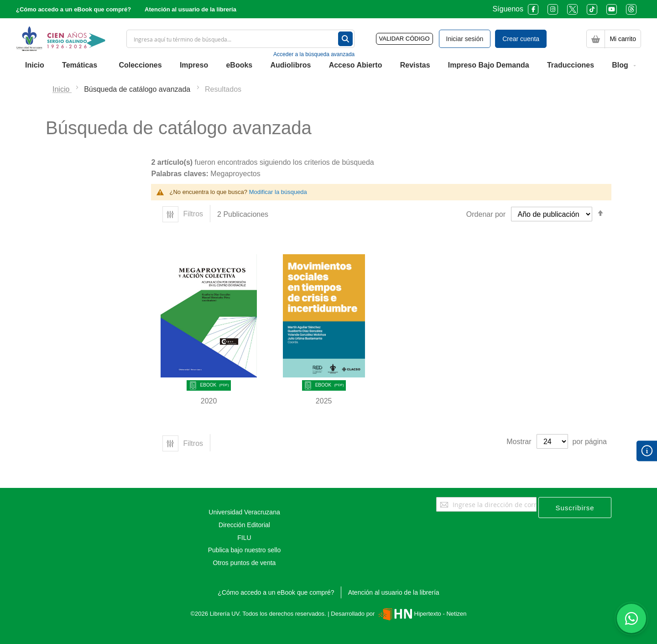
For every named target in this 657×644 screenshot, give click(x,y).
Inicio (62, 89)
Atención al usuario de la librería (190, 9)
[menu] (328, 65)
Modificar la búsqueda (278, 192)
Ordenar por (486, 214)
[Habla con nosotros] (631, 618)
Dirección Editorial (244, 525)
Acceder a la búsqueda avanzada (314, 54)
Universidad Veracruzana (244, 512)
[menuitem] (35, 65)
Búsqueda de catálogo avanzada (138, 89)
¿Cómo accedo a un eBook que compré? (73, 9)
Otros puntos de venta (245, 563)
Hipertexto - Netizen (421, 614)
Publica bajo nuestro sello (245, 550)
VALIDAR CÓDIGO (404, 39)
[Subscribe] (575, 508)
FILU (244, 538)
